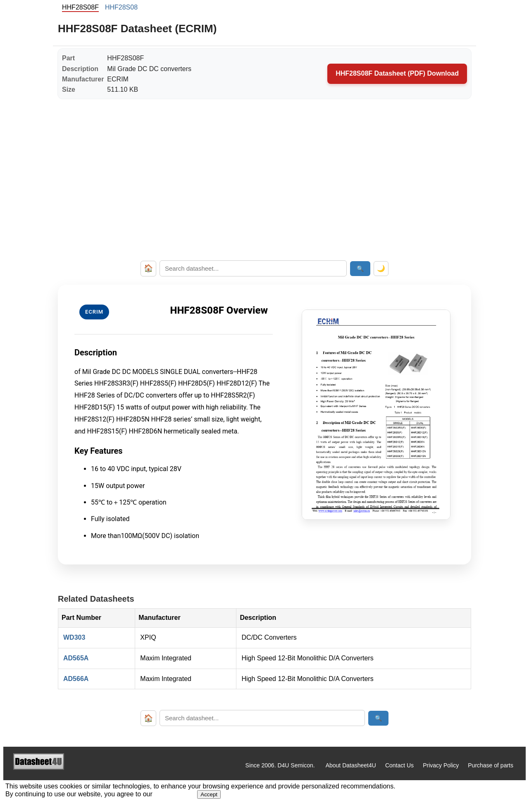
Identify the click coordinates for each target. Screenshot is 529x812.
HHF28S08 (121, 7)
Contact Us (399, 765)
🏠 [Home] (148, 268)
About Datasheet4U (351, 765)
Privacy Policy (441, 765)
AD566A (76, 679)
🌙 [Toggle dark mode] (381, 268)
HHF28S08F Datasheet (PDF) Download (397, 73)
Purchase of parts (491, 765)
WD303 (74, 637)
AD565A (76, 658)
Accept (209, 794)
